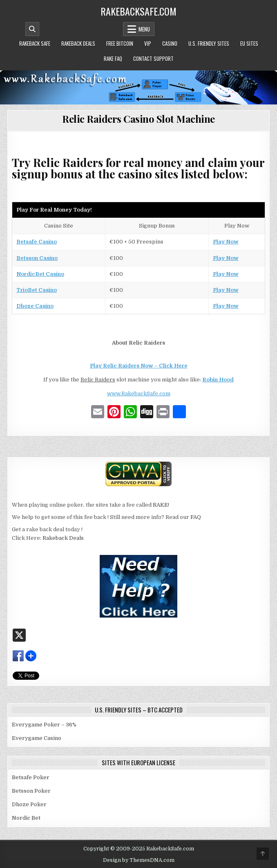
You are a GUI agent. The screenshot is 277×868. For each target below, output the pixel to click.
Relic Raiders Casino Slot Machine (138, 119)
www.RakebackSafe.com (139, 393)
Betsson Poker (31, 791)
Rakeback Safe (35, 43)
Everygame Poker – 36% (44, 725)
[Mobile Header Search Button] (32, 29)
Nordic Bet (26, 818)
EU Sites (249, 43)
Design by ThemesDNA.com (139, 860)
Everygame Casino (37, 738)
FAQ (196, 517)
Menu (144, 29)
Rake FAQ (113, 59)
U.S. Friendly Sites (209, 43)
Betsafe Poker (31, 777)
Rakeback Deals (78, 43)
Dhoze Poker (29, 804)
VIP (148, 43)
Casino (170, 43)
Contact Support (153, 59)
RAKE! (161, 505)
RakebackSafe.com (138, 11)
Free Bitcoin (120, 43)
